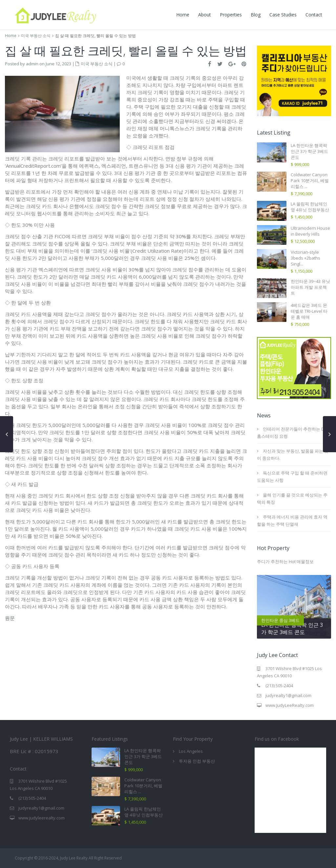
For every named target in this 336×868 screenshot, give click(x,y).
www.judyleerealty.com (42, 818)
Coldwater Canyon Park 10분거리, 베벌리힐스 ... (310, 180)
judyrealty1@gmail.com (288, 695)
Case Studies (283, 15)
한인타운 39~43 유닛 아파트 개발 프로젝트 (310, 287)
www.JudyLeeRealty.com (290, 705)
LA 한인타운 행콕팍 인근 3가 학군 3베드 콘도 (309, 151)
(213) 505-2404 (279, 686)
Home (183, 15)
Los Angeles (191, 751)
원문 (10, 618)
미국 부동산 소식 (36, 36)
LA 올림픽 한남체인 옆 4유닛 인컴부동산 (310, 207)
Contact (314, 15)
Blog (256, 15)
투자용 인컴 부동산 (197, 761)
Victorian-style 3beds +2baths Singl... (305, 258)
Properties (231, 15)
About (205, 15)
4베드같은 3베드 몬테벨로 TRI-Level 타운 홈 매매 (309, 311)
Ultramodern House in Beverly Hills (310, 231)
